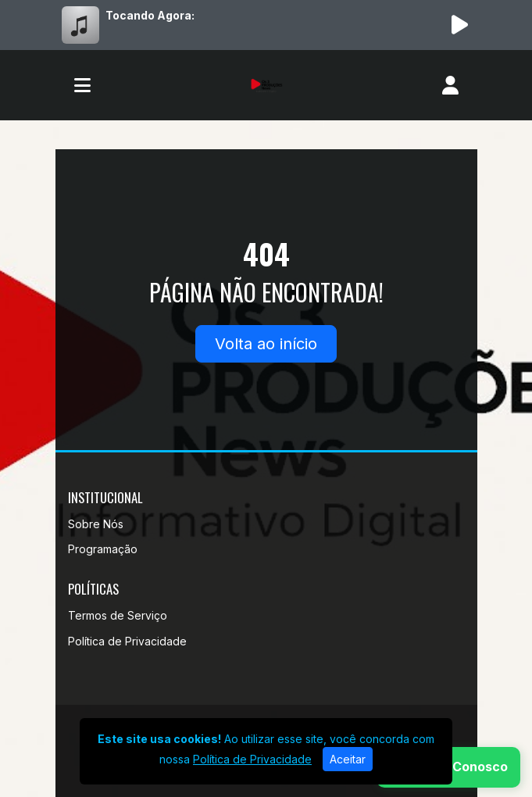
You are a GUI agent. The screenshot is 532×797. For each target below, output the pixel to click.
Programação (103, 549)
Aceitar (348, 759)
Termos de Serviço (118, 615)
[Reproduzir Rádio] (460, 25)
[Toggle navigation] (82, 85)
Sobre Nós (96, 524)
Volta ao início (266, 344)
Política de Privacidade (127, 641)
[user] (450, 85)
